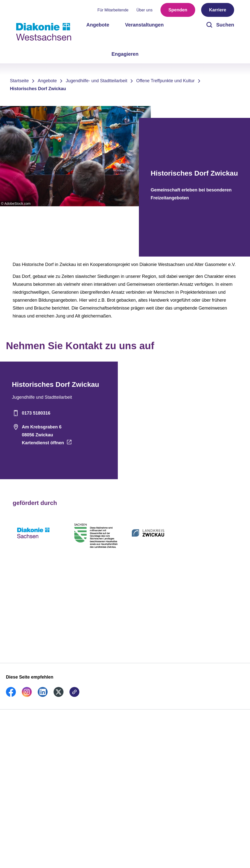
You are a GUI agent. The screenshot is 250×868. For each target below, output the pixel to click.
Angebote (47, 81)
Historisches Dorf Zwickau (38, 89)
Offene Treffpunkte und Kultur (165, 81)
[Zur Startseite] (44, 32)
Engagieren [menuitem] (125, 54)
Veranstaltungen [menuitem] (144, 25)
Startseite (19, 81)
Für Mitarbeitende (113, 10)
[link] (11, 695)
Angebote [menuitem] (98, 25)
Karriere (218, 10)
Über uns (144, 10)
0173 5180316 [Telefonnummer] (31, 413)
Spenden (178, 10)
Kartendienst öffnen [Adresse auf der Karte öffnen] (43, 443)
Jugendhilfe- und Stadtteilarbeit (96, 81)
